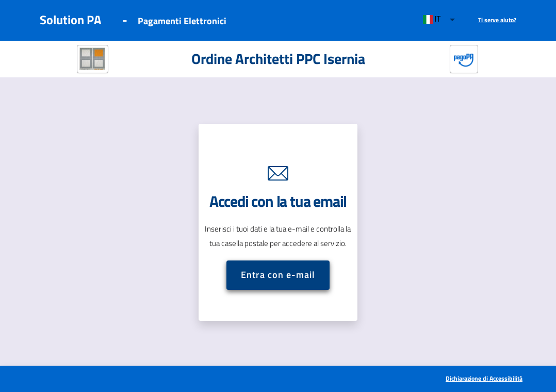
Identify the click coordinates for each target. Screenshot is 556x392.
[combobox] (440, 20)
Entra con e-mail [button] (278, 275)
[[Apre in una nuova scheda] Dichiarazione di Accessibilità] (484, 379)
